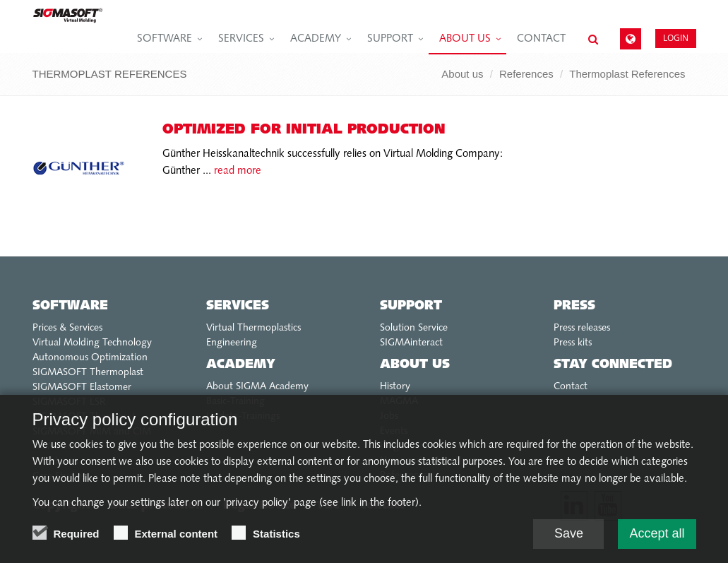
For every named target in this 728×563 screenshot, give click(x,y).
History (395, 387)
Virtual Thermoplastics (253, 328)
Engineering (232, 343)
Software (165, 39)
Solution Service (414, 328)
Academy (316, 39)
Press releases (582, 328)
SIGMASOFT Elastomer (82, 387)
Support (390, 39)
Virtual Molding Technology (92, 343)
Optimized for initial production (304, 130)
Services (241, 39)
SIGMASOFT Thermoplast (88, 373)
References (526, 74)
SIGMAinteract (411, 343)
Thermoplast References (627, 74)
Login (676, 38)
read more (236, 171)
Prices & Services (67, 328)
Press (574, 306)
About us (465, 39)
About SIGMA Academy (257, 387)
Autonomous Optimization (90, 358)
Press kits (573, 343)
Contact (541, 39)
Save (569, 535)
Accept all (657, 535)
